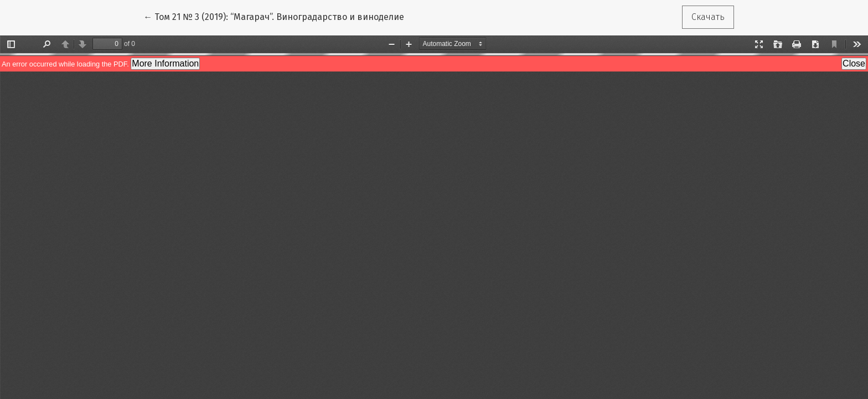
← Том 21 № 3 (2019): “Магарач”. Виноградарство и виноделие (274, 16)
